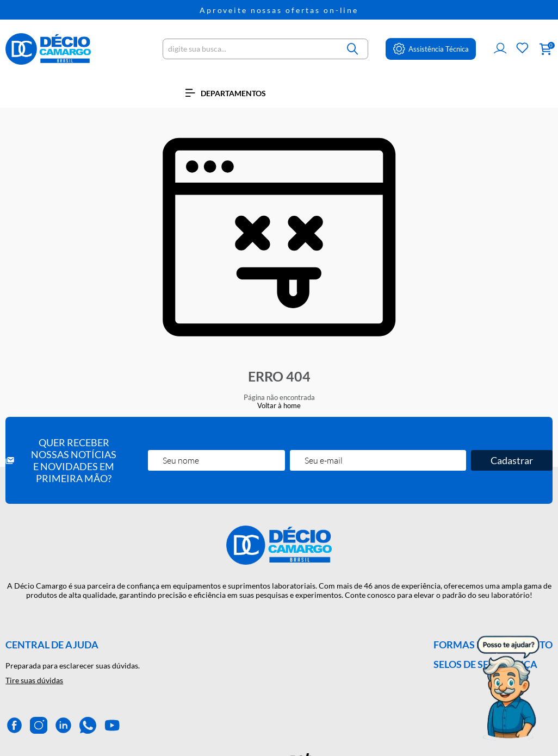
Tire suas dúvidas (34, 680)
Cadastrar (512, 460)
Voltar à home (279, 406)
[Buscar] (353, 49)
